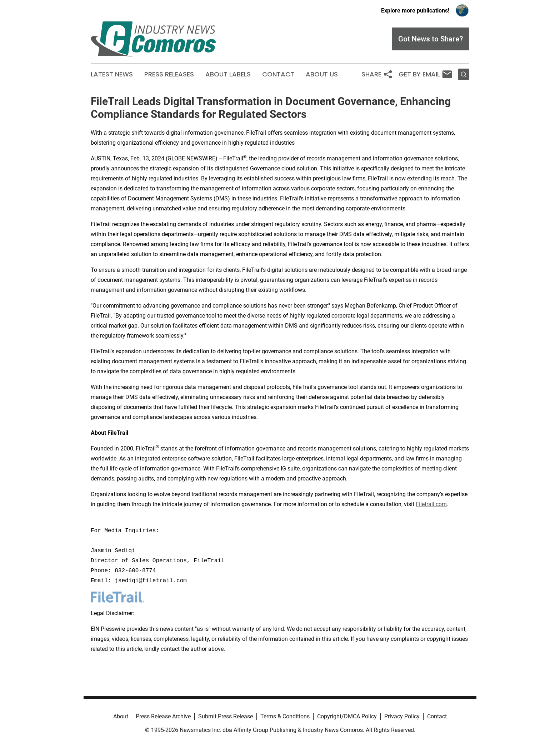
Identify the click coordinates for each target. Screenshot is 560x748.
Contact (278, 74)
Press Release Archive (163, 716)
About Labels (228, 74)
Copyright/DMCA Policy (347, 716)
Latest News (112, 74)
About (121, 716)
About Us (322, 74)
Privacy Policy (402, 716)
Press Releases (169, 74)
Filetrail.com (431, 504)
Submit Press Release (226, 716)
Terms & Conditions (285, 716)
